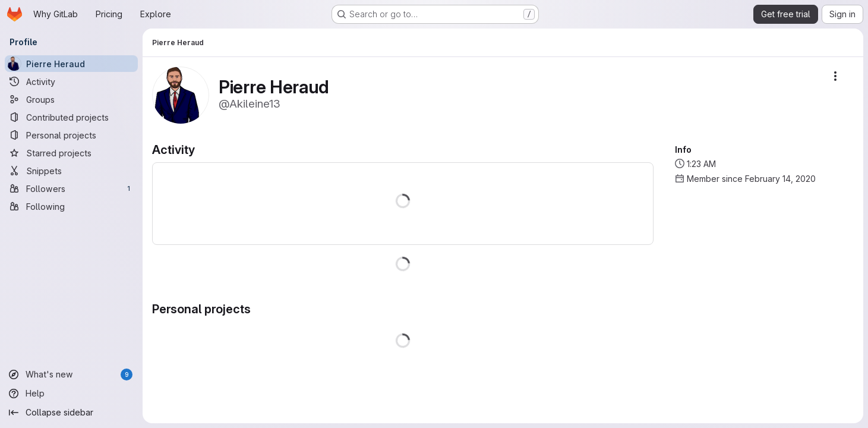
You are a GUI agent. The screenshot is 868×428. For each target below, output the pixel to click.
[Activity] (71, 81)
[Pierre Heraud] (71, 64)
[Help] (71, 394)
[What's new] (71, 374)
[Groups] (71, 99)
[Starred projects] (71, 153)
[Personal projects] (71, 135)
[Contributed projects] (71, 117)
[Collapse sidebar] (71, 413)
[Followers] (71, 188)
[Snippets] (71, 171)
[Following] (71, 206)
